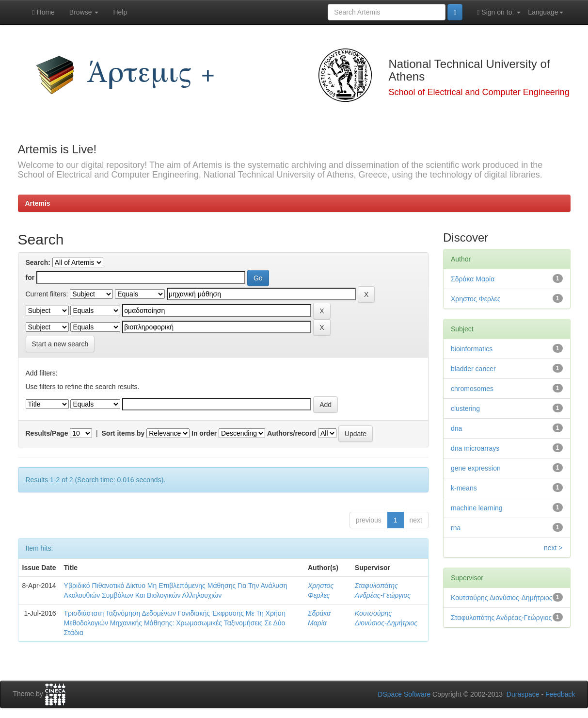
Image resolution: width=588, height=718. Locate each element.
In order (204, 433)
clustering (465, 408)
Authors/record (292, 433)
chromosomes (472, 389)
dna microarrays (475, 448)
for (30, 277)
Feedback (560, 694)
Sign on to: (499, 12)
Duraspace (523, 694)
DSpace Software (404, 694)
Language (545, 12)
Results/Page (47, 433)
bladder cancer (473, 369)
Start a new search (60, 344)
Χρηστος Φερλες (476, 299)
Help (120, 12)
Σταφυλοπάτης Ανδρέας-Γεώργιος (501, 618)
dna (456, 428)
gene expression (476, 468)
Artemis (38, 203)
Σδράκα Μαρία (473, 279)
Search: (38, 262)
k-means (464, 488)
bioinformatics (472, 349)
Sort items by (123, 433)
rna (456, 528)
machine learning (477, 508)
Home (44, 12)
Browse (84, 12)
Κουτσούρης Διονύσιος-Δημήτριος (502, 598)
